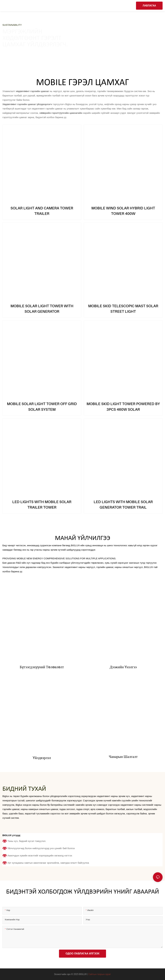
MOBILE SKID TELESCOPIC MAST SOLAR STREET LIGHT (123, 309)
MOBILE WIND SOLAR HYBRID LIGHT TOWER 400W (123, 211)
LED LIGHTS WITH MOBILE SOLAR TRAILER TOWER (42, 505)
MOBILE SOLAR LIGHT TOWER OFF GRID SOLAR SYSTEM (42, 407)
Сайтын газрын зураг (100, 974)
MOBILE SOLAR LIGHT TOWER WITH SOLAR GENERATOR (42, 309)
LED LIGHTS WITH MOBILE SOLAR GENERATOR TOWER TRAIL (123, 505)
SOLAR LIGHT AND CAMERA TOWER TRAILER (42, 211)
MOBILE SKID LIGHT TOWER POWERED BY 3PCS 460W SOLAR (123, 407)
